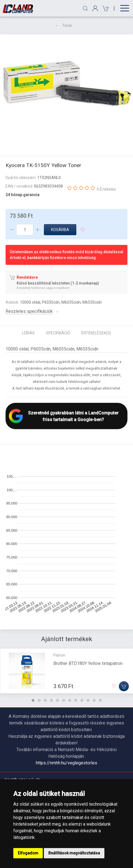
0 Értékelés (106, 189)
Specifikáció (58, 333)
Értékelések (96, 333)
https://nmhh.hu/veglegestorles (66, 763)
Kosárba (60, 230)
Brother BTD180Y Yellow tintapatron (88, 663)
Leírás (28, 333)
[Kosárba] (124, 686)
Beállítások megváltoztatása (74, 853)
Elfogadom (28, 853)
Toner (67, 25)
